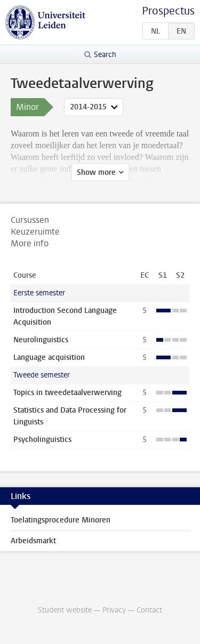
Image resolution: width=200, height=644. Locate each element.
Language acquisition (49, 357)
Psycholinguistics (42, 440)
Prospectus (168, 11)
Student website (65, 610)
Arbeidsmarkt (33, 541)
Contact (149, 610)
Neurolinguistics (41, 340)
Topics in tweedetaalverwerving (67, 393)
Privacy (114, 610)
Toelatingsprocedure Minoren (61, 520)
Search (105, 55)
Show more (96, 172)
